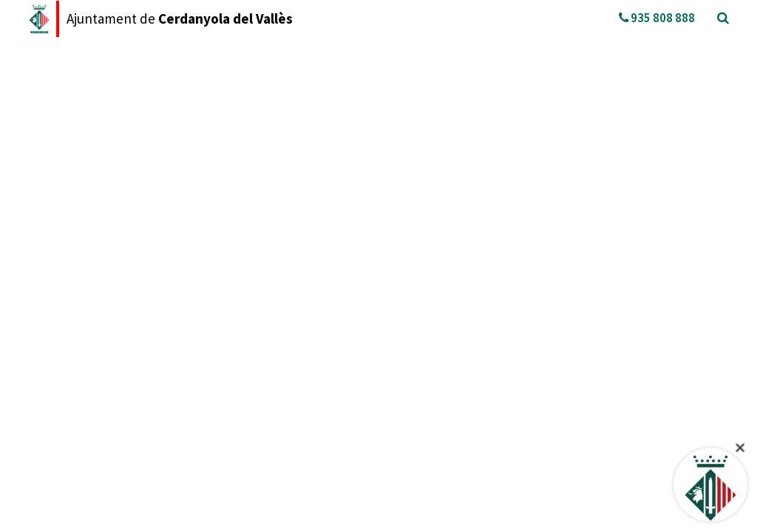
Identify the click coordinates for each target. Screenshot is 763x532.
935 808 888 (657, 18)
